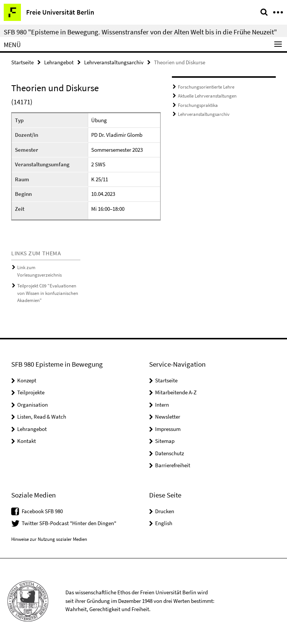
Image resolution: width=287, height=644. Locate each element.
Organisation (33, 405)
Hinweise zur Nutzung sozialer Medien (49, 539)
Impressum (168, 429)
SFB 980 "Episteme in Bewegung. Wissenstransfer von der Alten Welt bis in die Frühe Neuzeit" (140, 32)
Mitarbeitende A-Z (176, 392)
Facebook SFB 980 (42, 511)
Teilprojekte (31, 392)
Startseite (22, 62)
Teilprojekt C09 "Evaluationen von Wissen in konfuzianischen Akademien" (48, 293)
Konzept (27, 380)
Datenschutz (169, 453)
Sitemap (165, 441)
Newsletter (168, 417)
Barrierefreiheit (173, 465)
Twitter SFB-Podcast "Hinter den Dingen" (69, 523)
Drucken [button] (165, 511)
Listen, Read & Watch (42, 417)
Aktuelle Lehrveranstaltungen (207, 96)
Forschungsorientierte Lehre (206, 87)
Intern (162, 405)
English (164, 523)
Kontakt (27, 441)
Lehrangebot (59, 62)
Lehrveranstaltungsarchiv (114, 62)
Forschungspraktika (198, 105)
